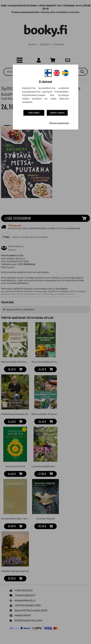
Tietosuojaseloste (59, 123)
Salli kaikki (34, 113)
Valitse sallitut (57, 113)
